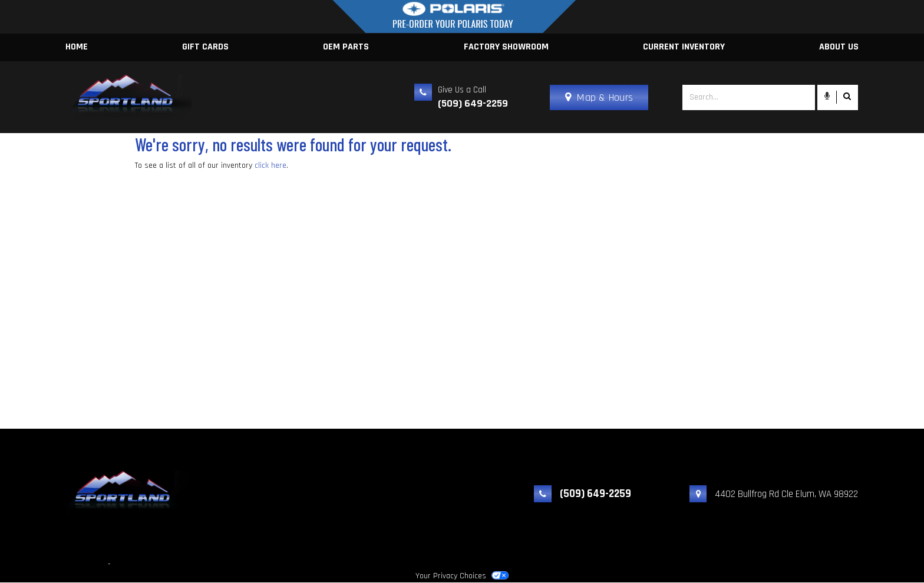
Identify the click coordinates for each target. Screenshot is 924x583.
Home (77, 47)
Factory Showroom (506, 47)
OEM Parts (346, 47)
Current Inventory (684, 47)
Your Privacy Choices (462, 576)
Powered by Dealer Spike (154, 564)
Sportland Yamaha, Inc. (69, 564)
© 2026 (15, 564)
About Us (839, 47)
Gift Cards (205, 47)
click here (270, 165)
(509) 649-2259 (473, 103)
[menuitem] (506, 47)
